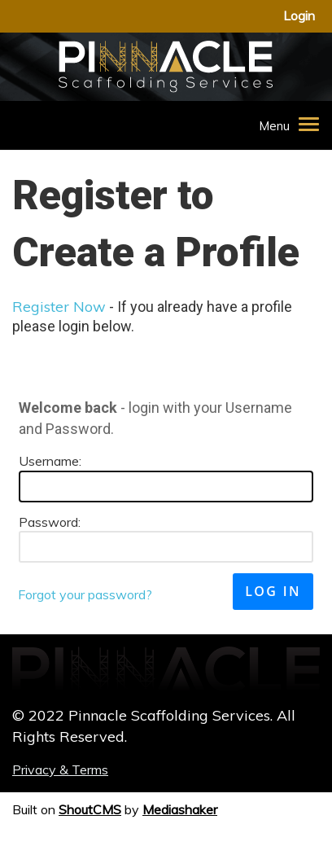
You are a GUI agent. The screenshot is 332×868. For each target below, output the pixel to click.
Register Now (59, 307)
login (299, 15)
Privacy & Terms (60, 769)
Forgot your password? (85, 594)
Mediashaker (180, 809)
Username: (50, 461)
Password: (50, 522)
